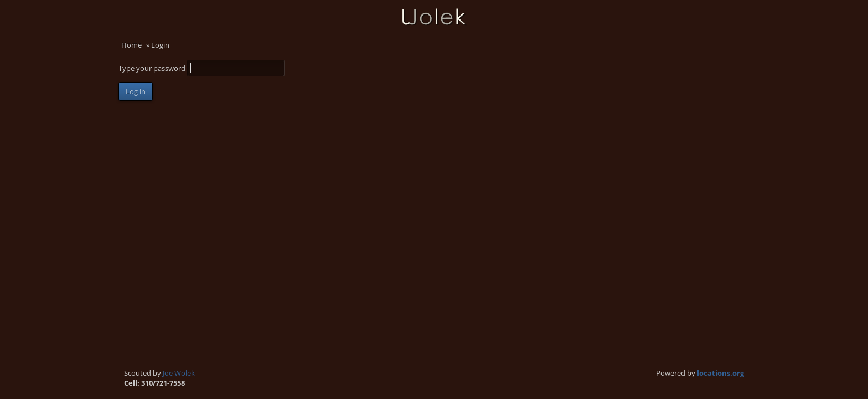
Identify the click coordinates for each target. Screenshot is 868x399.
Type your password (153, 68)
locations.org (720, 373)
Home (131, 45)
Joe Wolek (179, 373)
